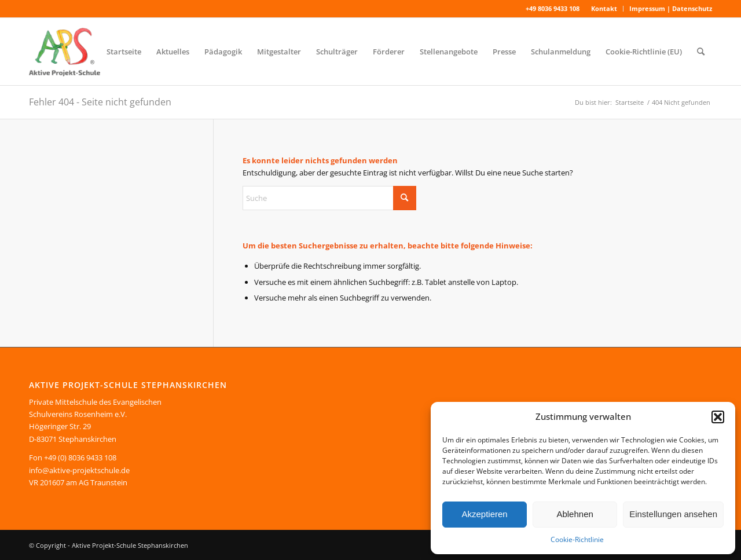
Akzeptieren (484, 514)
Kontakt (604, 8)
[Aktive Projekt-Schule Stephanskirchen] (65, 52)
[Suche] (701, 52)
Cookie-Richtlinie (577, 539)
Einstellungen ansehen (673, 514)
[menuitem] (604, 9)
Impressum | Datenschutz (671, 8)
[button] (718, 417)
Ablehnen (575, 514)
